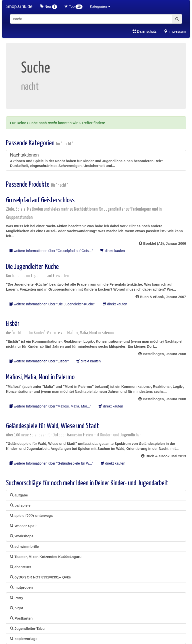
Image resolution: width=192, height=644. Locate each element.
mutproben (21, 587)
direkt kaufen (112, 251)
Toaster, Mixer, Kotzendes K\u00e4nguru (46, 557)
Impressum (175, 31)
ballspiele (20, 505)
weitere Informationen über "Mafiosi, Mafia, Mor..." (50, 406)
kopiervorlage (24, 639)
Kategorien (100, 6)
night (16, 608)
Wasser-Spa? (23, 526)
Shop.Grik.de (19, 6)
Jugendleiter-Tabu (27, 629)
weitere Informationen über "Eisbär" (39, 361)
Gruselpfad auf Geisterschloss (84, 208)
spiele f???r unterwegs (31, 516)
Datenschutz (144, 31)
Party (17, 598)
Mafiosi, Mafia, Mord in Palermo (40, 377)
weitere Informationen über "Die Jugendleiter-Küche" (52, 304)
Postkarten (21, 618)
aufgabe (19, 495)
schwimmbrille (24, 547)
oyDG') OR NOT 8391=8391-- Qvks (40, 577)
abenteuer (21, 567)
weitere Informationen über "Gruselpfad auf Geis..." (51, 251)
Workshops (22, 536)
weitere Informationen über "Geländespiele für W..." (51, 463)
